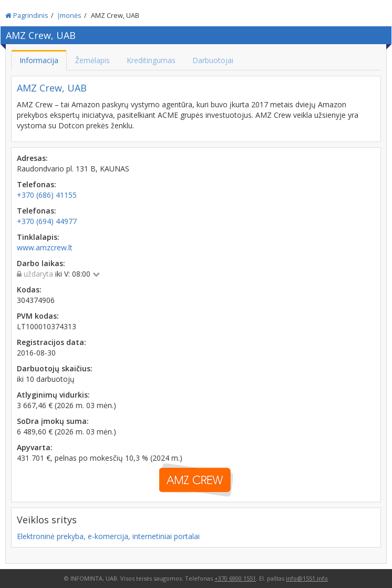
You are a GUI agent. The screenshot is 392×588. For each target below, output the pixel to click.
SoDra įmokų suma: (53, 421)
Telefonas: (37, 184)
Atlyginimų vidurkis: (53, 395)
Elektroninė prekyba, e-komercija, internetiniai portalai (108, 536)
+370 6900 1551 (235, 578)
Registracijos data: (51, 342)
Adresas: (32, 158)
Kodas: (29, 290)
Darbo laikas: (41, 263)
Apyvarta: (35, 447)
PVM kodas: (38, 316)
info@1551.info (307, 578)
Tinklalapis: (38, 237)
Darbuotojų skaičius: (55, 368)
